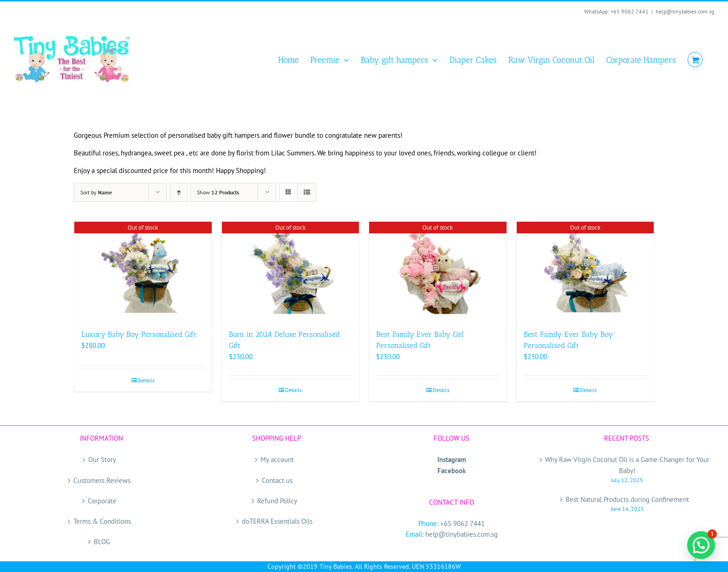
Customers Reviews (102, 480)
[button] (701, 545)
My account (277, 460)
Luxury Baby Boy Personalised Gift (139, 334)
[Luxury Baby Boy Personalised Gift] (143, 271)
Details (146, 380)
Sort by (96, 192)
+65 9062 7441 (462, 524)
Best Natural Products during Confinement (627, 499)
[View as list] (307, 192)
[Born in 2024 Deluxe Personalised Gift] (291, 271)
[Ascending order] (179, 192)
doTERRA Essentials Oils (277, 521)
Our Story (102, 460)
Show (218, 192)
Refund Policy (277, 501)
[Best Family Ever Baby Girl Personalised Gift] (438, 271)
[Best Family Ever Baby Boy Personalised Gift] (585, 271)
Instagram (452, 460)
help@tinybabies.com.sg (685, 11)
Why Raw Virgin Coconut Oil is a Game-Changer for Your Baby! (627, 465)
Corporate (102, 501)
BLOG (102, 542)
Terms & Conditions (102, 521)
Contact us (277, 480)
